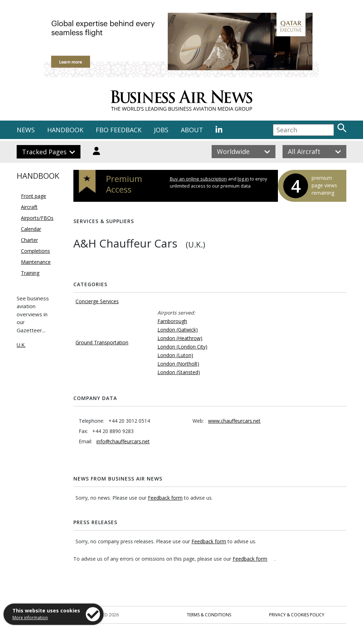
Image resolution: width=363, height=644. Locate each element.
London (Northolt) (178, 364)
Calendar (31, 229)
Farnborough (172, 321)
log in (243, 179)
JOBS (161, 130)
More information (30, 618)
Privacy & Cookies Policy (297, 615)
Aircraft (29, 207)
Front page (33, 196)
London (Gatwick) (178, 330)
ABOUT (192, 130)
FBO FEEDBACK (119, 130)
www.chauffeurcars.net (234, 421)
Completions (35, 251)
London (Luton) (175, 355)
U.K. (21, 345)
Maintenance (36, 262)
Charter (29, 240)
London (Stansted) (179, 372)
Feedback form (165, 498)
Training (30, 273)
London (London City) (182, 347)
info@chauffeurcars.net (123, 441)
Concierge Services (97, 301)
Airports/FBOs (37, 218)
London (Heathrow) (180, 338)
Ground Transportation (102, 342)
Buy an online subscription (198, 179)
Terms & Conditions (209, 615)
